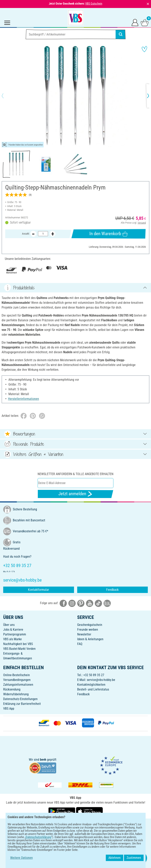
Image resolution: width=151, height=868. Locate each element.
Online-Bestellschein (16, 675)
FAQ (80, 644)
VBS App (9, 709)
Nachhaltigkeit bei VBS (18, 644)
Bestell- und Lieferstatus (93, 689)
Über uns (9, 625)
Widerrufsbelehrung (16, 694)
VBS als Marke (12, 639)
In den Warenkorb (108, 234)
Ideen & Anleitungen (90, 639)
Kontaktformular (38, 590)
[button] (6, 96)
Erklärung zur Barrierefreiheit (22, 704)
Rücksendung (12, 689)
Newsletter (84, 634)
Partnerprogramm (15, 634)
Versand (142, 223)
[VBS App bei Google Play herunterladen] (62, 811)
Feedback (112, 590)
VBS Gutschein (94, 4)
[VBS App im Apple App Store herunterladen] (89, 811)
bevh (43, 760)
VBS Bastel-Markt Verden (19, 649)
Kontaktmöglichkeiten (91, 685)
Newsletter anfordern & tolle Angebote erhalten (75, 474)
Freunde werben (88, 630)
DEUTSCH (75, 824)
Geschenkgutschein (90, 625)
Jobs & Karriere (13, 630)
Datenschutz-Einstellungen (20, 699)
